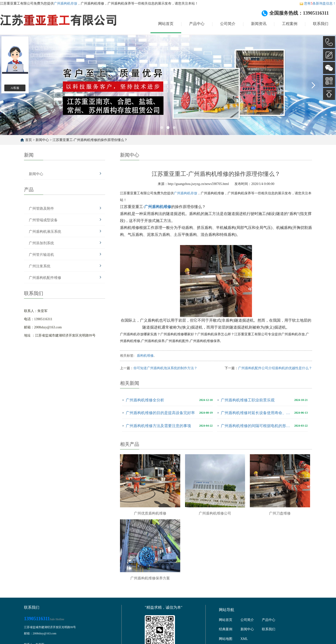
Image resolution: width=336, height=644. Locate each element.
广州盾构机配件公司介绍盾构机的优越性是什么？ (275, 368)
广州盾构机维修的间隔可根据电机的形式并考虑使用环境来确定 (256, 426)
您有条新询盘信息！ (318, 3)
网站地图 (226, 639)
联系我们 (321, 24)
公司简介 (228, 24)
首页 (29, 140)
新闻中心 (42, 140)
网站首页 (166, 24)
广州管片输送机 (41, 255)
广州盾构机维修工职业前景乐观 (248, 400)
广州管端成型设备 (43, 220)
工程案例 (290, 24)
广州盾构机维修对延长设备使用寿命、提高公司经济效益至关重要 (256, 413)
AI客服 (15, 88)
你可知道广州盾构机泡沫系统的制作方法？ (165, 368)
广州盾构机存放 (66, 3)
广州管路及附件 (41, 209)
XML (244, 639)
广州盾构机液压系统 (45, 232)
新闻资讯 (259, 24)
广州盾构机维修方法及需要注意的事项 (158, 426)
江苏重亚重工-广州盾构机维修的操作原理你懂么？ (90, 140)
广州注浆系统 (40, 266)
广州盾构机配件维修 (45, 278)
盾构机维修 (145, 356)
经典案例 (226, 629)
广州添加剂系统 (41, 243)
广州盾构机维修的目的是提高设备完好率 (160, 413)
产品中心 (197, 24)
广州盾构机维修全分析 (145, 400)
